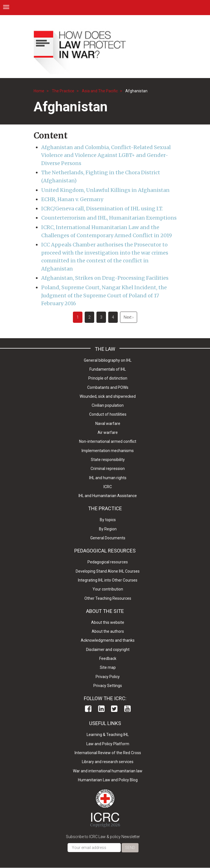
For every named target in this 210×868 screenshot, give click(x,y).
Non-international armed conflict (108, 441)
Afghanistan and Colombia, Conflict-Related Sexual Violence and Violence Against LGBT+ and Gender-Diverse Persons (106, 155)
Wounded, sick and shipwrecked (108, 396)
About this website (108, 622)
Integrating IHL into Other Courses (108, 580)
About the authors (108, 631)
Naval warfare (108, 424)
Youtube (127, 709)
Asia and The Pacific (100, 91)
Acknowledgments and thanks (108, 640)
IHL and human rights (108, 478)
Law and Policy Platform (108, 744)
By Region (108, 529)
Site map (108, 667)
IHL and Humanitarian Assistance (108, 496)
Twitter (114, 709)
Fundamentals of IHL (108, 369)
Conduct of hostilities (108, 414)
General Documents (108, 538)
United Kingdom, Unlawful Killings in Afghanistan (105, 190)
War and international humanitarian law (108, 771)
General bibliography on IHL (108, 360)
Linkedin (101, 709)
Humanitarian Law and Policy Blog (108, 780)
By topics (108, 520)
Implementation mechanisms (108, 451)
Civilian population (108, 405)
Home (39, 91)
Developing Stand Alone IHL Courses (108, 571)
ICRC (108, 487)
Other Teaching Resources (108, 598)
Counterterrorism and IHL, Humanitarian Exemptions (109, 218)
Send (130, 848)
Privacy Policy (108, 677)
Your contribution (108, 589)
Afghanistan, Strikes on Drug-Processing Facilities (105, 278)
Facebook (88, 709)
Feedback (108, 658)
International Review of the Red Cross (108, 753)
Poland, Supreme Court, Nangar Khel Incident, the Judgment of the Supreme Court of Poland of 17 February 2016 (104, 296)
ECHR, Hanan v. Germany (72, 199)
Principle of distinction (108, 378)
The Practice (63, 91)
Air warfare (108, 432)
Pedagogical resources (108, 562)
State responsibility (108, 460)
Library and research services (108, 762)
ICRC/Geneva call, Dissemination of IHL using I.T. (102, 209)
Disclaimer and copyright (108, 650)
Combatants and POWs (108, 387)
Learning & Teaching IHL (108, 735)
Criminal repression (108, 469)
